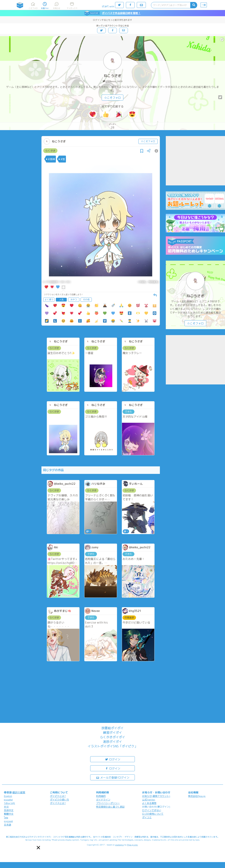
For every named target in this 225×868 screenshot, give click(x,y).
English (8, 796)
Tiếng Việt (9, 803)
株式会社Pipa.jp (197, 796)
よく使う (49, 300)
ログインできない (152, 810)
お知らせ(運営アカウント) (156, 796)
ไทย (6, 818)
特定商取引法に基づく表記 (110, 807)
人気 (61, 300)
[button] (38, 848)
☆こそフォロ (112, 98)
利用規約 (101, 796)
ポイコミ (147, 817)
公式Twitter (149, 800)
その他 (86, 300)
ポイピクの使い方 (59, 800)
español (8, 800)
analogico (120, 845)
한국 (6, 807)
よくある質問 (149, 803)
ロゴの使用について (153, 814)
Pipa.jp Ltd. (133, 845)
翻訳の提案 (19, 792)
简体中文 (9, 810)
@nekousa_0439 (114, 81)
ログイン (112, 759)
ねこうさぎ (112, 76)
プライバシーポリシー (108, 803)
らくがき (50, 151)
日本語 (7, 825)
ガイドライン (103, 800)
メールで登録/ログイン (113, 777)
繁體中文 (9, 814)
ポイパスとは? (58, 803)
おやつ (74, 300)
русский (8, 821)
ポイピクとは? (58, 796)
